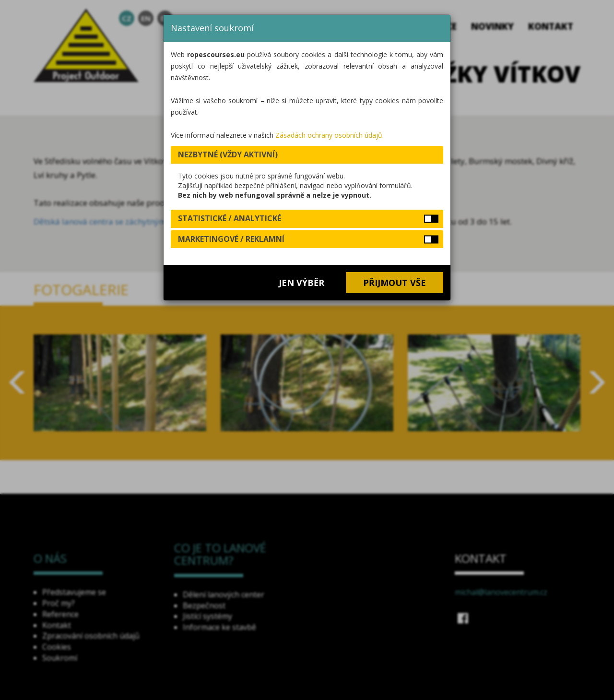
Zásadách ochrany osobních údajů (329, 135)
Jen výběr (301, 283)
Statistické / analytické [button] (230, 218)
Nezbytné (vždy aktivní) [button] (228, 154)
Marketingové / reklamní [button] (231, 239)
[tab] (307, 155)
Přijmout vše (395, 283)
